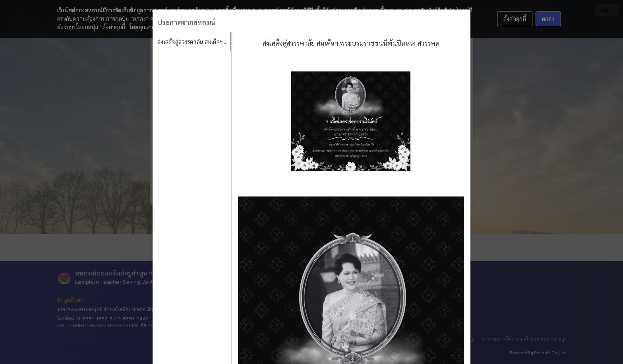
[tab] (192, 42)
